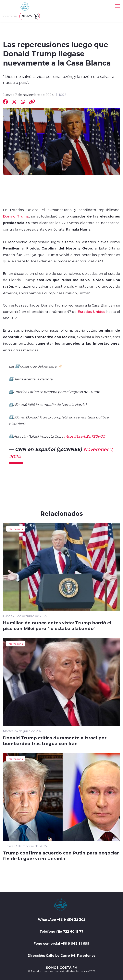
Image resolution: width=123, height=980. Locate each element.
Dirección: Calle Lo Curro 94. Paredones (62, 956)
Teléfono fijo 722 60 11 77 (61, 931)
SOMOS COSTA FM (62, 968)
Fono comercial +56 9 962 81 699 (61, 943)
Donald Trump (16, 216)
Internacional (16, 529)
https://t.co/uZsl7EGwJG (85, 436)
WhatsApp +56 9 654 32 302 (62, 920)
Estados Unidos (92, 311)
